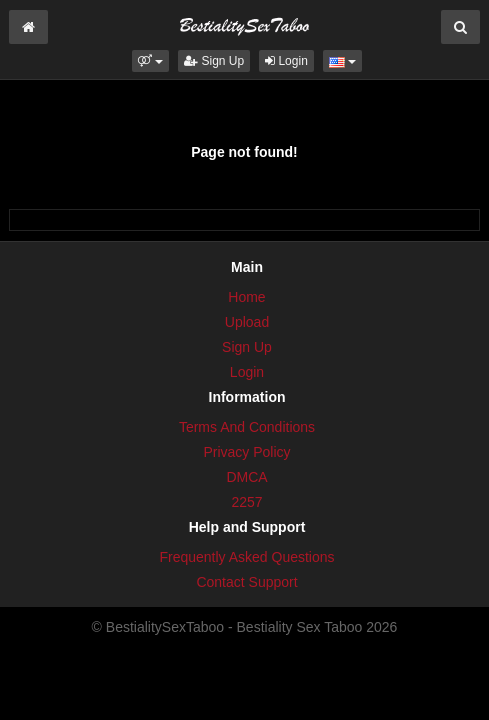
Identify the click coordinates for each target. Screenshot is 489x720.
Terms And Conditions (247, 427)
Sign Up (214, 61)
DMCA (246, 477)
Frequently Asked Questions (246, 557)
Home (246, 297)
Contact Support (246, 582)
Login (286, 61)
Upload (247, 322)
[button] (150, 61)
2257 (246, 502)
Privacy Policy (246, 452)
